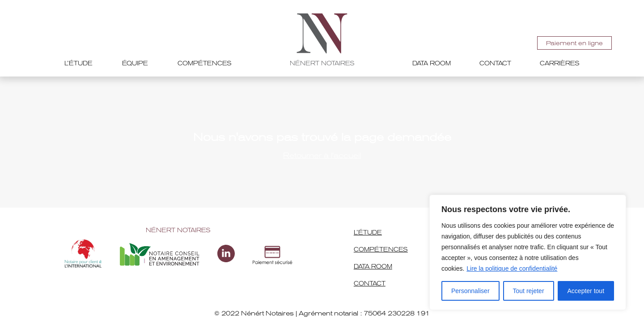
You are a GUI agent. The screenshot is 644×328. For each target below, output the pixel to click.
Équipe (135, 63)
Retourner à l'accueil (322, 155)
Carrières (560, 63)
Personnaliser (470, 291)
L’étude (78, 63)
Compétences (205, 63)
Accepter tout (586, 291)
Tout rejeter (529, 291)
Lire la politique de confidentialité (512, 268)
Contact (495, 63)
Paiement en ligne (574, 43)
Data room (432, 63)
